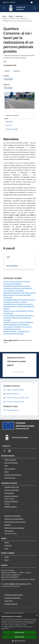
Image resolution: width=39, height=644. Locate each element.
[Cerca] (35, 8)
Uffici (6, 466)
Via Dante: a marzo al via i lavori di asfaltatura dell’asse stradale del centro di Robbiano (18, 323)
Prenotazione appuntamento (14, 595)
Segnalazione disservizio (12, 598)
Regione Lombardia (9, 2)
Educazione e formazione (12, 516)
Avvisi (6, 548)
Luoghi (7, 557)
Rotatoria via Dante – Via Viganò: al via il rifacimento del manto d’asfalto (17, 332)
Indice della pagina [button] (12, 115)
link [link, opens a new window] (8, 629)
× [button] (37, 615)
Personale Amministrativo (13, 475)
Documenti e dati (10, 478)
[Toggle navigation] (4, 8)
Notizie (7, 542)
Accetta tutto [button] (19, 633)
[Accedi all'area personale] (32, 2)
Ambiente (8, 525)
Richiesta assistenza (11, 604)
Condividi (8, 71)
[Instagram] (10, 451)
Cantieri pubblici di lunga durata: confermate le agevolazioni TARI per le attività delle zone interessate (19, 318)
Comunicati (19, 16)
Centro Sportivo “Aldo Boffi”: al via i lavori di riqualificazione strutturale (18, 328)
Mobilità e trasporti (11, 507)
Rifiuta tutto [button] (20, 637)
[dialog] (19, 629)
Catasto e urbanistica (11, 501)
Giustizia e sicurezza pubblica (14, 519)
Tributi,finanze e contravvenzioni (15, 522)
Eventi (6, 560)
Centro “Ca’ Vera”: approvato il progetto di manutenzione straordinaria (17, 283)
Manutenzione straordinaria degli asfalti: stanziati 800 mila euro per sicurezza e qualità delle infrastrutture (19, 295)
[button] (19, 641)
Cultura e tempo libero (12, 490)
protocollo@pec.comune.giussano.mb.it (18, 584)
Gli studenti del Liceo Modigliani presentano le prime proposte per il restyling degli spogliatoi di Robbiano (19, 306)
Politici (7, 472)
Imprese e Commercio (11, 496)
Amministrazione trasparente (14, 613)
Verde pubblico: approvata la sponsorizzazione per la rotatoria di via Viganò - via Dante (19, 301)
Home (4, 16)
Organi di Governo (10, 460)
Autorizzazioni (9, 531)
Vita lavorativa (9, 493)
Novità (11, 16)
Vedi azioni (18, 71)
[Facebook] (5, 451)
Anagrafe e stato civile (12, 487)
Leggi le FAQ (8, 601)
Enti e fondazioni (10, 469)
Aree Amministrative (11, 463)
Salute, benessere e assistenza (14, 528)
